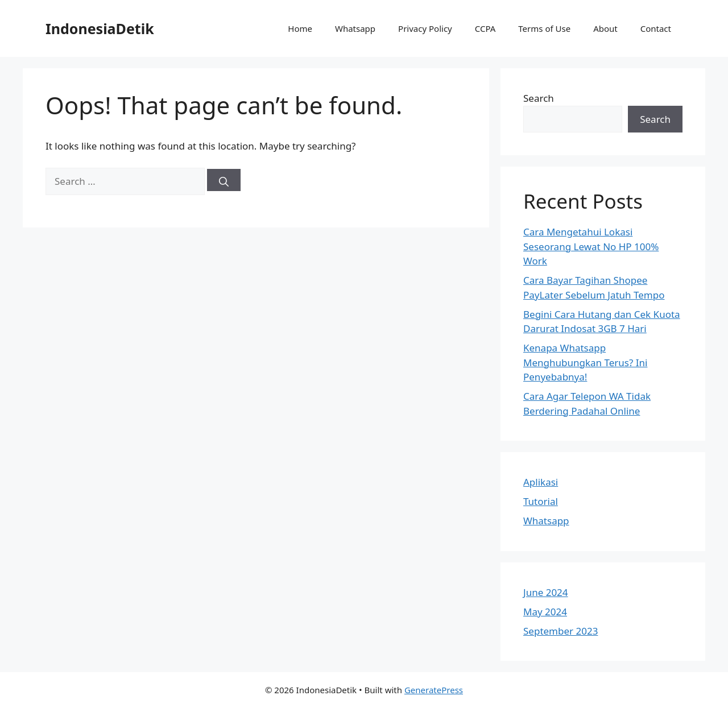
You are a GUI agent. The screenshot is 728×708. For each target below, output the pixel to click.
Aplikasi (541, 482)
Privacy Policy (425, 28)
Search (539, 98)
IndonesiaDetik (100, 28)
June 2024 (546, 592)
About (605, 28)
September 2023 (561, 631)
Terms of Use (544, 28)
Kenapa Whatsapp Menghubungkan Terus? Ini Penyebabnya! (585, 362)
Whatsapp (355, 28)
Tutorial (541, 501)
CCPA (485, 28)
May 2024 (545, 612)
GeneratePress (434, 690)
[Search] (224, 180)
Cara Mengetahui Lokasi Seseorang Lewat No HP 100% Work (591, 246)
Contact (656, 28)
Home (300, 28)
